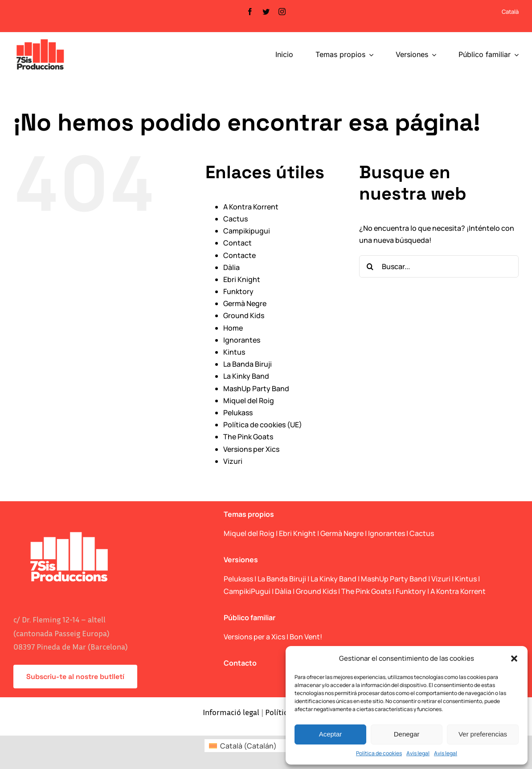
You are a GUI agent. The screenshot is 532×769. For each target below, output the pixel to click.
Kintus (234, 352)
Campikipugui (247, 231)
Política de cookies (379, 753)
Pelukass (238, 413)
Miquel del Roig (249, 401)
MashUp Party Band (256, 389)
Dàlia (231, 267)
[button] (514, 659)
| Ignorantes (385, 533)
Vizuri (233, 461)
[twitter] (266, 12)
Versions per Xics (251, 449)
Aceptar (331, 734)
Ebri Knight (242, 279)
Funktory (238, 291)
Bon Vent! (306, 637)
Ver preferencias (483, 734)
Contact (237, 243)
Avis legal (418, 753)
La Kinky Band (246, 376)
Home (233, 328)
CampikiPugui (247, 591)
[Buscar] (370, 266)
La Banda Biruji (248, 364)
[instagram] (282, 12)
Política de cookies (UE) (263, 425)
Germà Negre (245, 303)
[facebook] (250, 12)
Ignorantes (242, 340)
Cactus (235, 219)
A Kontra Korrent (251, 207)
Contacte (239, 255)
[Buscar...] (439, 266)
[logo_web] (40, 40)
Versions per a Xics (254, 637)
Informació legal (231, 712)
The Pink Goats (248, 437)
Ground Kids (244, 315)
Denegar (407, 734)
